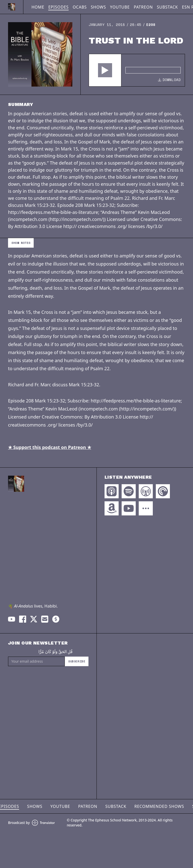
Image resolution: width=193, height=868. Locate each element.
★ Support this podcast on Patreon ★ (50, 447)
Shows (98, 7)
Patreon (143, 7)
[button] (105, 70)
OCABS (80, 7)
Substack (167, 7)
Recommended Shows (159, 806)
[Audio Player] (137, 70)
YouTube (120, 7)
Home (38, 7)
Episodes (58, 7)
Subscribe (77, 661)
